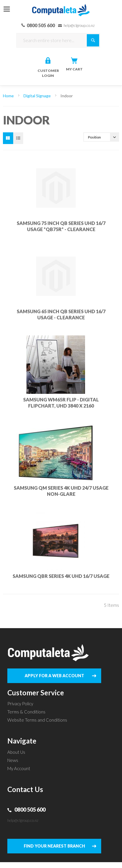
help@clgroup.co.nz (23, 820)
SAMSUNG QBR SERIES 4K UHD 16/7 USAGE (61, 576)
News (13, 760)
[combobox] (58, 40)
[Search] (93, 40)
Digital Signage (38, 96)
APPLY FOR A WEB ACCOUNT (54, 676)
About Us (16, 752)
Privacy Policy (20, 704)
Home (9, 96)
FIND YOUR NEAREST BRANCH (54, 846)
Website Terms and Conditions (37, 720)
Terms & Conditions (26, 712)
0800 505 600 (30, 810)
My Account (19, 768)
